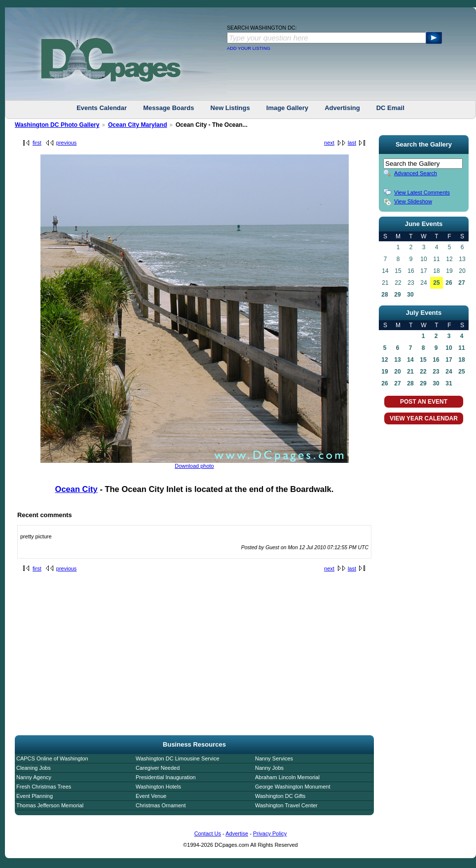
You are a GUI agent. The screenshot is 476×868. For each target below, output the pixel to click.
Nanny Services (274, 758)
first (37, 143)
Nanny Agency (34, 777)
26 (449, 283)
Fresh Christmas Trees (44, 787)
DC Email (390, 108)
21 (410, 372)
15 (423, 360)
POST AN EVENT (424, 402)
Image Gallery (287, 108)
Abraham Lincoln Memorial (287, 777)
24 (449, 372)
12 (384, 360)
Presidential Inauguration (166, 777)
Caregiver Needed (158, 768)
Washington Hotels (158, 787)
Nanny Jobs (269, 768)
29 (397, 295)
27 (461, 283)
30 (410, 295)
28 (384, 295)
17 (449, 360)
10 (449, 348)
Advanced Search (416, 173)
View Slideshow (413, 201)
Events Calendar (102, 108)
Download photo (194, 466)
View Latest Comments (422, 192)
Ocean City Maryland (138, 125)
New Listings (230, 108)
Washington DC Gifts (280, 796)
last (352, 143)
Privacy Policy (270, 833)
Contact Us (208, 833)
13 (397, 360)
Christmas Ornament (161, 805)
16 (436, 360)
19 (384, 372)
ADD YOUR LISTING (249, 48)
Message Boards (168, 108)
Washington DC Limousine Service (178, 758)
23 (436, 372)
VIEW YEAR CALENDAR (424, 418)
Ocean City (76, 489)
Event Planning (35, 796)
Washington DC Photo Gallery (57, 125)
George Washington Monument (293, 787)
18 (461, 360)
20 (397, 372)
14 (410, 360)
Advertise (237, 833)
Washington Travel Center (286, 805)
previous (67, 143)
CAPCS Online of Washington (52, 758)
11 (461, 348)
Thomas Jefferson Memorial (50, 805)
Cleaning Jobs (34, 768)
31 (449, 383)
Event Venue (151, 796)
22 (423, 372)
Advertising (342, 108)
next (329, 143)
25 (436, 283)
